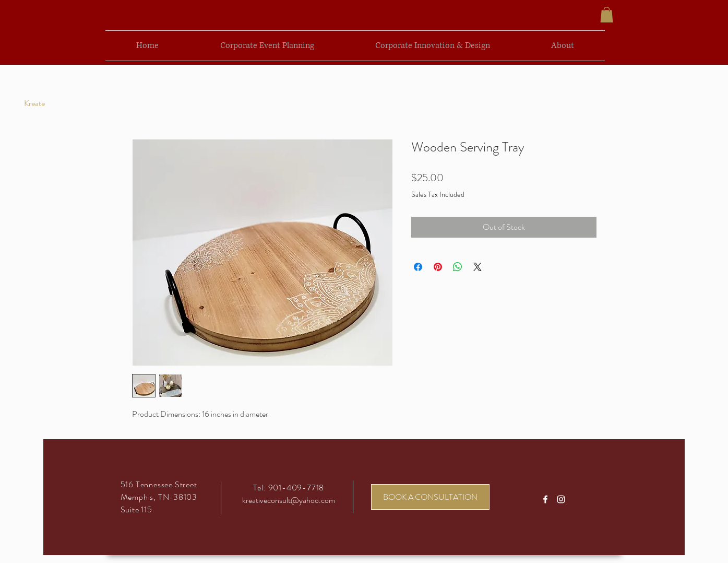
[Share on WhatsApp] (458, 267)
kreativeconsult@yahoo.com (289, 500)
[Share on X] (478, 267)
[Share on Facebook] (418, 267)
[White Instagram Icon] (561, 499)
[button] (607, 15)
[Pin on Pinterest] (438, 267)
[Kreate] (34, 103)
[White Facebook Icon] (545, 499)
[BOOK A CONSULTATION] (430, 497)
